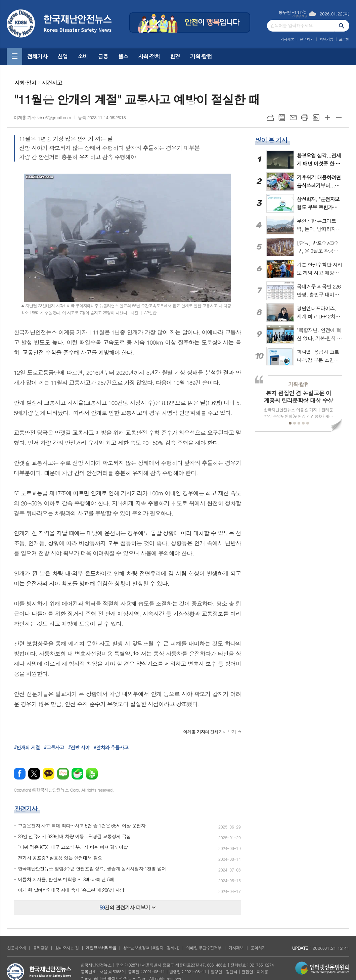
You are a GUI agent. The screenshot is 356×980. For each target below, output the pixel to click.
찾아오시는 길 (67, 948)
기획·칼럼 (201, 56)
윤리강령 (40, 948)
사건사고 (52, 83)
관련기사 (26, 809)
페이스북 (20, 774)
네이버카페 (77, 774)
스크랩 (316, 118)
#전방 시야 (79, 747)
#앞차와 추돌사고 (111, 747)
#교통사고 (54, 747)
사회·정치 (149, 56)
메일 (293, 118)
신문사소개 (16, 948)
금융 (103, 56)
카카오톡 (49, 774)
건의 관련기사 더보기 (127, 907)
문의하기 (307, 39)
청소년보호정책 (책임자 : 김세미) (151, 948)
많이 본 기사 (271, 140)
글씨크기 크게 (327, 118)
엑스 (34, 774)
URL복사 (270, 118)
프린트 (305, 118)
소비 (83, 56)
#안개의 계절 (27, 747)
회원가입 (326, 39)
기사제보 (287, 39)
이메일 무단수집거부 (204, 948)
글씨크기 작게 (339, 118)
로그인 (344, 39)
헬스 (123, 56)
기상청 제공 (300, 16)
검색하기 (342, 26)
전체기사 (37, 56)
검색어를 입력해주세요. (292, 25)
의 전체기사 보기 (209, 732)
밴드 (92, 774)
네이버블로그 (63, 774)
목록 (282, 118)
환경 (175, 56)
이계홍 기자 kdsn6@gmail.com (42, 117)
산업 (62, 56)
